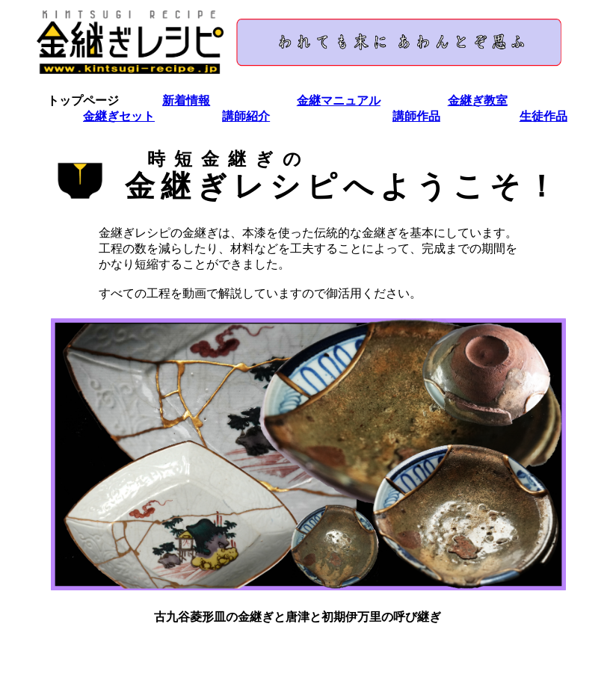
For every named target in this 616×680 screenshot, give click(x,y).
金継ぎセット (119, 116)
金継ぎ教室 (478, 101)
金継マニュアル (339, 101)
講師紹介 (246, 116)
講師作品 (416, 116)
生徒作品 (543, 116)
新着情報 (186, 101)
